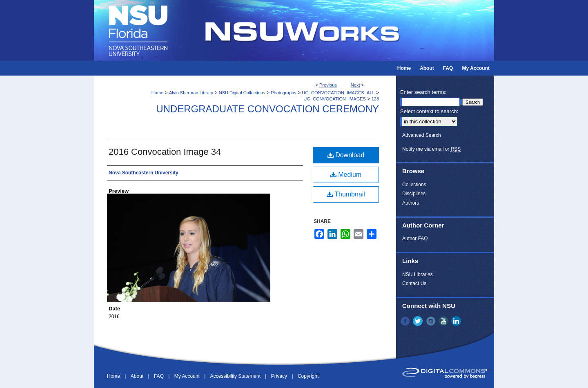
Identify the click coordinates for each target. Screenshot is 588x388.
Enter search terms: (423, 92)
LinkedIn (457, 321)
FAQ (159, 376)
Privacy (280, 376)
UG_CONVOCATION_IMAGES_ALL (338, 93)
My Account (188, 376)
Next (355, 85)
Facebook (406, 321)
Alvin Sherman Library (191, 93)
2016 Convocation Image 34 (165, 152)
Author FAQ (415, 239)
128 (375, 99)
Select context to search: (429, 111)
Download (346, 155)
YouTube (444, 321)
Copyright (308, 376)
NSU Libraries (418, 274)
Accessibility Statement (236, 376)
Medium (346, 175)
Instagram (432, 321)
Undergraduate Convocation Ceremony (267, 109)
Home (157, 93)
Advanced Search (422, 135)
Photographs (283, 93)
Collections (414, 185)
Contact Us (414, 283)
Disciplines (414, 194)
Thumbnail (346, 194)
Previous (328, 85)
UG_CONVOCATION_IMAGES (335, 99)
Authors (411, 203)
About (138, 376)
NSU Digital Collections (242, 93)
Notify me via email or (431, 149)
